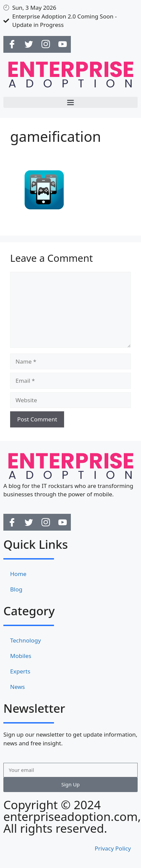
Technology (25, 640)
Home (18, 574)
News (18, 687)
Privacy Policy (113, 848)
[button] (70, 102)
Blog (16, 589)
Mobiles (21, 656)
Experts (20, 671)
